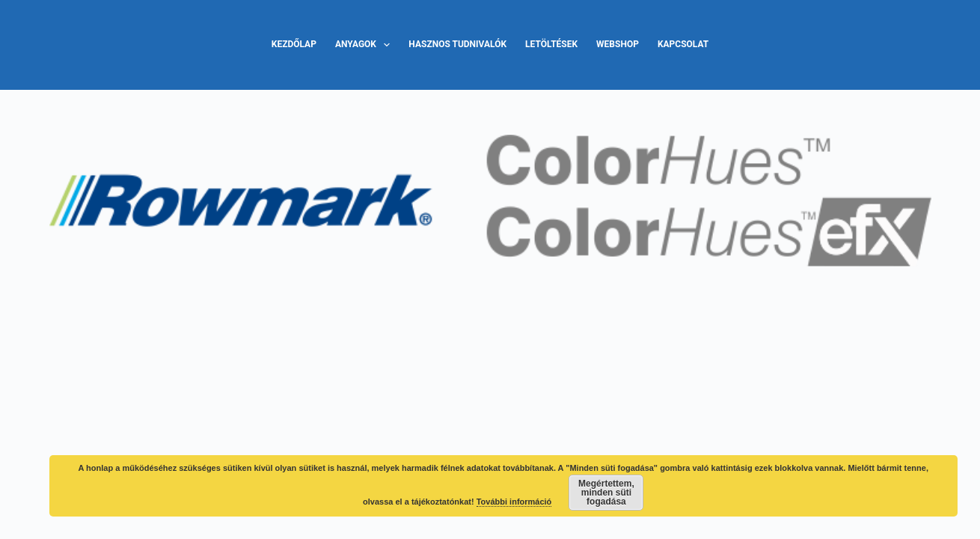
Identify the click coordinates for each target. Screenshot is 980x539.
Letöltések (551, 44)
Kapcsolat (683, 44)
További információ (514, 502)
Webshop (618, 44)
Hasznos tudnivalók (457, 44)
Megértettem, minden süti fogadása (606, 493)
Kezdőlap (294, 44)
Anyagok (365, 45)
